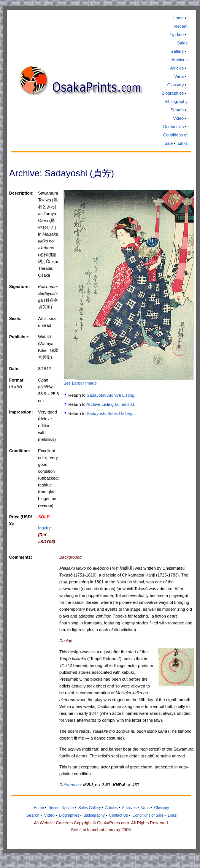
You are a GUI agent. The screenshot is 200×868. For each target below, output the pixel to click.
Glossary (175, 85)
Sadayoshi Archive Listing (110, 395)
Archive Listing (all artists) (110, 404)
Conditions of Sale (148, 815)
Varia (179, 76)
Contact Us (173, 127)
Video (178, 118)
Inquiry (44, 528)
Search (177, 110)
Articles (177, 68)
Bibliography (176, 101)
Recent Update (61, 808)
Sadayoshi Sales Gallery (109, 413)
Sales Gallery (90, 808)
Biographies (173, 93)
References (70, 785)
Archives (179, 60)
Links (183, 143)
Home (178, 18)
